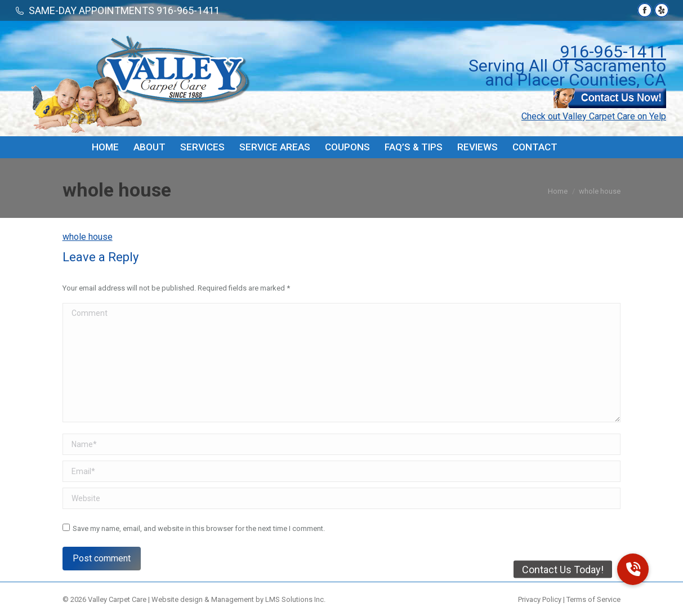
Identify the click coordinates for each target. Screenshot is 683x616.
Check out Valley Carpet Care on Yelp (594, 116)
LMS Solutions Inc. (295, 599)
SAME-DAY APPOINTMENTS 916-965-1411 (124, 10)
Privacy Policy (540, 599)
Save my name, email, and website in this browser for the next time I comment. (199, 528)
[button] (633, 569)
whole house (88, 237)
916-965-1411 (613, 52)
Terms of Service (593, 599)
